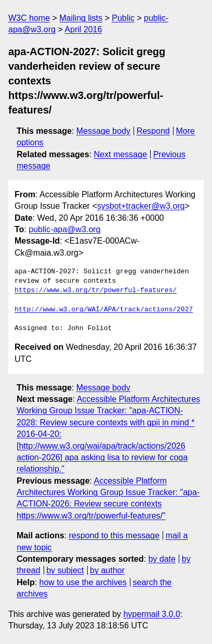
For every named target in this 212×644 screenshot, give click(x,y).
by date (162, 559)
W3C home (29, 18)
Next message (121, 154)
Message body (103, 131)
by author (107, 570)
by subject (65, 570)
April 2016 (83, 29)
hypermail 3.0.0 (151, 614)
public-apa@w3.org (64, 229)
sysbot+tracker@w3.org (141, 206)
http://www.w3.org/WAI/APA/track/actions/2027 (104, 310)
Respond (153, 131)
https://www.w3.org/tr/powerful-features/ (96, 291)
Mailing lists (81, 18)
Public (123, 18)
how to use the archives (83, 582)
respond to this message (114, 535)
